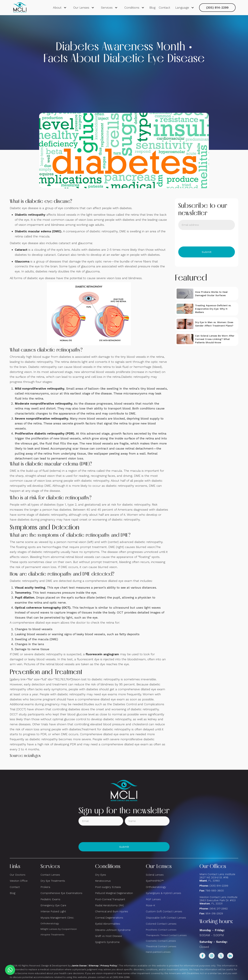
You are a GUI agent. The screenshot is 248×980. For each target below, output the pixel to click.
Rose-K (150, 905)
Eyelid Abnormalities (108, 924)
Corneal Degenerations (109, 918)
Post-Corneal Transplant (110, 899)
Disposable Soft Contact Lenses (166, 918)
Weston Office (19, 881)
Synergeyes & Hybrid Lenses (163, 893)
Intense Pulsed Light (53, 911)
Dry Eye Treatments (53, 881)
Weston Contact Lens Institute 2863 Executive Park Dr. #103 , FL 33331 (219, 900)
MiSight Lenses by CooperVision (59, 929)
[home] (20, 8)
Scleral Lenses (155, 875)
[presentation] (204, 238)
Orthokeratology (50, 923)
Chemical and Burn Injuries (112, 911)
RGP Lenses (153, 899)
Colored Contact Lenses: (161, 924)
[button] (60, 8)
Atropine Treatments (52, 935)
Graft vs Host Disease (109, 936)
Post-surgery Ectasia (108, 887)
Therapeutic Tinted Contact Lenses (166, 935)
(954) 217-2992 (219, 909)
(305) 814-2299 (217, 7)
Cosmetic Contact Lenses (161, 941)
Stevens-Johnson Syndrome (113, 930)
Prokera (45, 887)
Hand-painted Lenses (158, 952)
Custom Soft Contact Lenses (164, 911)
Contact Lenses (50, 875)
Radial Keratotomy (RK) (109, 905)
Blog (152, 7)
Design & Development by (64, 966)
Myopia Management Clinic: (57, 918)
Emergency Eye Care (53, 905)
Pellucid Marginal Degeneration (114, 893)
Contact (164, 7)
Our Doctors (18, 875)
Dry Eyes (101, 875)
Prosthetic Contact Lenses (161, 930)
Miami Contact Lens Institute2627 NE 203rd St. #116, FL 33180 (217, 877)
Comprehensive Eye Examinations (61, 893)
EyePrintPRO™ (155, 881)
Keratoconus (103, 881)
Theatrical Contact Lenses (161, 946)
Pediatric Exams (50, 899)
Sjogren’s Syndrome (107, 942)
